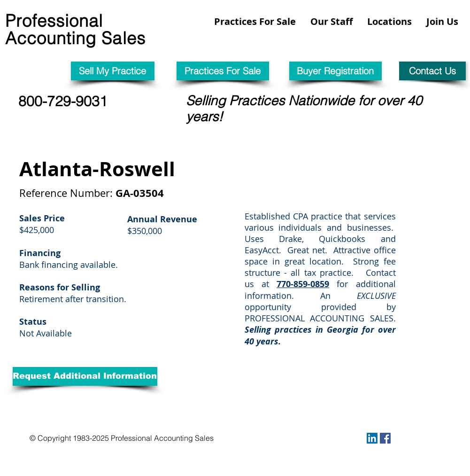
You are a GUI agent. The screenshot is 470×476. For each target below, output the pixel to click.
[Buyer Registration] (335, 71)
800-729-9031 (63, 101)
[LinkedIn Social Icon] (372, 438)
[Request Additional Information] (85, 376)
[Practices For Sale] (223, 71)
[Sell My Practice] (113, 71)
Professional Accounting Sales (75, 29)
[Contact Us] (432, 71)
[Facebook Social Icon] (385, 438)
